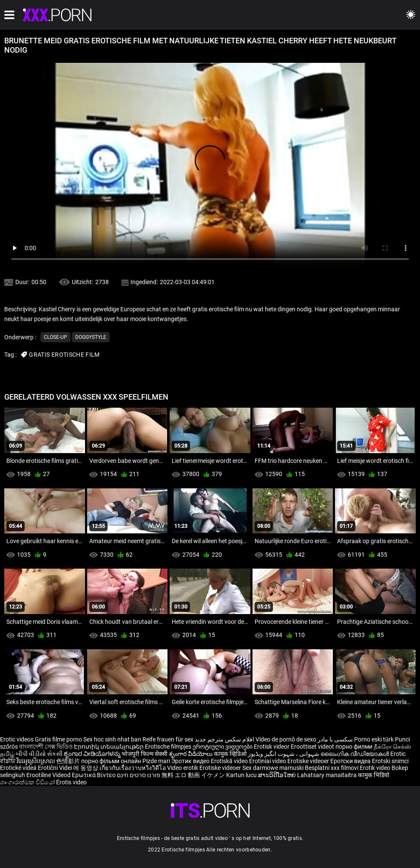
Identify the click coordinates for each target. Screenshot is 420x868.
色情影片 (69, 761)
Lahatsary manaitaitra (328, 775)
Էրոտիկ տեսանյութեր (109, 747)
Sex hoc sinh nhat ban (112, 739)
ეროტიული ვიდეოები (223, 747)
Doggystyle (91, 337)
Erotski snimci (390, 761)
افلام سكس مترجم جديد (224, 739)
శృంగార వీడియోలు (191, 754)
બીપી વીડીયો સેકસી (39, 754)
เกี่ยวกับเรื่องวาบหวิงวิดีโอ (133, 768)
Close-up (55, 337)
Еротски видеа (351, 761)
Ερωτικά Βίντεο (94, 775)
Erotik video (376, 768)
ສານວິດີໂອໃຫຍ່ (278, 775)
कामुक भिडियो (374, 775)
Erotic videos (17, 739)
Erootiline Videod (49, 775)
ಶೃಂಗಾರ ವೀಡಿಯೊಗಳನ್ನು (93, 754)
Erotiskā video (230, 761)
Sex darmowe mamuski (273, 768)
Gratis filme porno (58, 739)
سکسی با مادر (335, 739)
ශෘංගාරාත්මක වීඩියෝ (28, 782)
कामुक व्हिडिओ (231, 754)
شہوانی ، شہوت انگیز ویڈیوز (284, 754)
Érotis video (71, 782)
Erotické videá (19, 768)
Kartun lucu (242, 775)
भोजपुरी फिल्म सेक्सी (145, 754)
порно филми (354, 747)
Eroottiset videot (313, 747)
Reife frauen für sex (168, 739)
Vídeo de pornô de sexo (286, 739)
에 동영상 (86, 768)
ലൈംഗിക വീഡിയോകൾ (355, 754)
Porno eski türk (374, 739)
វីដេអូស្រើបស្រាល (36, 761)
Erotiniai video (268, 761)
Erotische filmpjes (168, 747)
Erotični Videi (55, 768)
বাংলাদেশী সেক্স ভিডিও (46, 747)
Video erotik (183, 768)
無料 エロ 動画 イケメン (193, 775)
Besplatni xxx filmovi (332, 768)
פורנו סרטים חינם (139, 775)
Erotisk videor (272, 747)
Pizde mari (156, 761)
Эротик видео (191, 761)
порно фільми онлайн (111, 761)
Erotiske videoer (309, 761)
